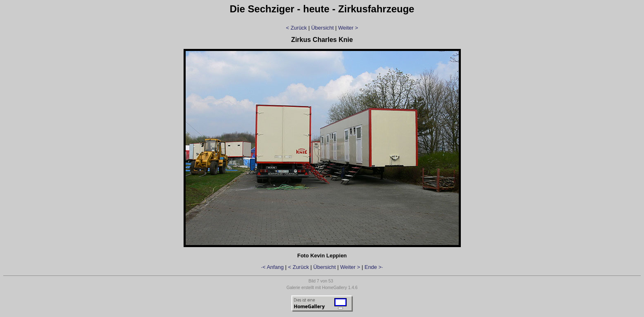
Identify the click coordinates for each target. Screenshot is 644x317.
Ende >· (374, 267)
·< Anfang (272, 267)
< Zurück (296, 28)
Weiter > (348, 28)
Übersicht (323, 28)
